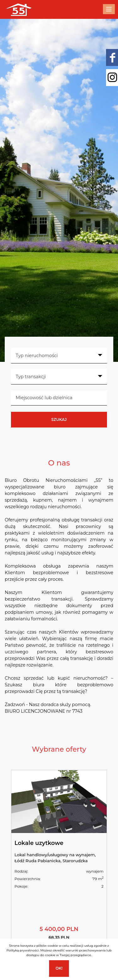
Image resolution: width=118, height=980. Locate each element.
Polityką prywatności (22, 950)
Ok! (59, 968)
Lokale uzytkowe (39, 843)
